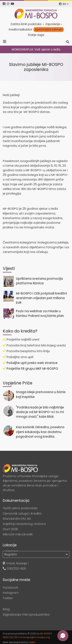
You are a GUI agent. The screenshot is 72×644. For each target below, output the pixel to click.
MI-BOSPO (46, 634)
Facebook (10, 587)
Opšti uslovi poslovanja (20, 508)
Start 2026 (10, 529)
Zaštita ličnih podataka (26, 24)
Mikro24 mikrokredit (18, 534)
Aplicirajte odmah (49, 29)
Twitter (8, 598)
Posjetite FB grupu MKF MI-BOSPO (30, 369)
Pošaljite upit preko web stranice (30, 363)
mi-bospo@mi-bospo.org (35, 637)
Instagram (11, 593)
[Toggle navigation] (6, 42)
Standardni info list (17, 519)
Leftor (32, 642)
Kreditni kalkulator (21, 29)
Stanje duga (36, 35)
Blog (6, 609)
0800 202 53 (10, 637)
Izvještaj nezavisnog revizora (24, 524)
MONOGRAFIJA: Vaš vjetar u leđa (36, 49)
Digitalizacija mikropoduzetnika (26, 614)
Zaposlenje (53, 24)
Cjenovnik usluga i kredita (22, 513)
